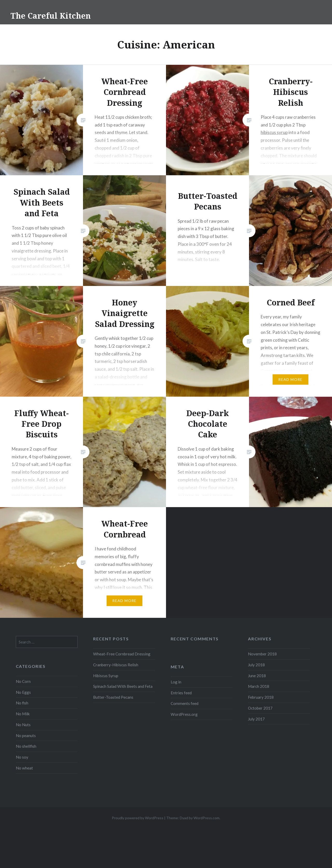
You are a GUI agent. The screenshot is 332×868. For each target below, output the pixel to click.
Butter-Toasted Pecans (113, 697)
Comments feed (185, 703)
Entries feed (181, 693)
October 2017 (260, 708)
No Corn (23, 681)
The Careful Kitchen (51, 16)
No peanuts (26, 736)
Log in (176, 682)
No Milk (23, 714)
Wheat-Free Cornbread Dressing (122, 654)
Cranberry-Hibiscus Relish (116, 665)
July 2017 (256, 719)
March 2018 (259, 686)
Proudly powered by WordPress (138, 818)
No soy (22, 757)
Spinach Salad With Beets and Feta (123, 686)
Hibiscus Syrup (106, 676)
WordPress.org (184, 714)
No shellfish (26, 746)
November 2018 (262, 654)
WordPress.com (206, 818)
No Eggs (23, 692)
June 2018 (257, 676)
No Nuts (23, 725)
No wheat (24, 768)
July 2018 (256, 665)
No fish (22, 703)
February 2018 (261, 697)
